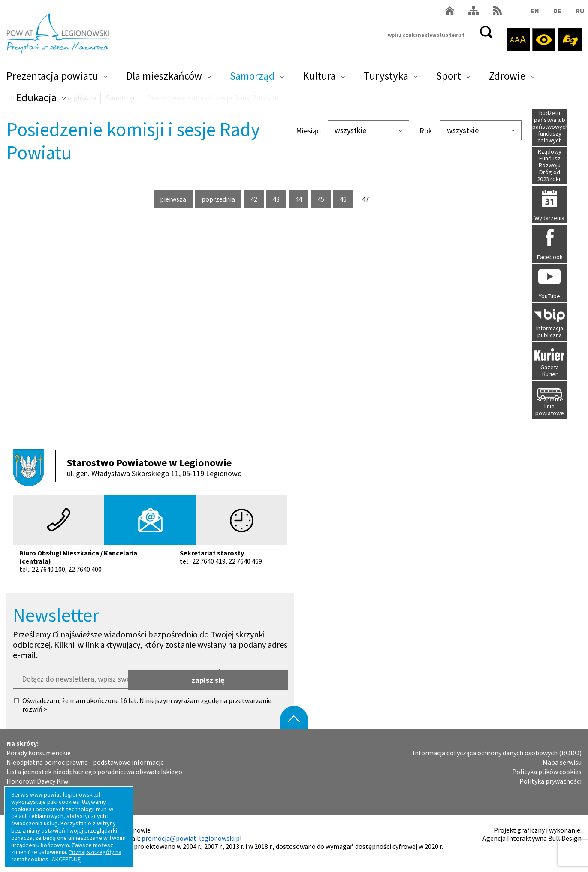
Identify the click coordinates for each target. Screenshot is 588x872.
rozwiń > (35, 720)
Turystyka (386, 80)
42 (257, 199)
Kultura (319, 80)
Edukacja (36, 101)
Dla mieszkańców (164, 80)
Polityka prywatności (550, 792)
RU (577, 14)
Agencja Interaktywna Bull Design (532, 849)
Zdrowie (507, 80)
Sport (449, 80)
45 (324, 199)
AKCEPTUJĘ (66, 859)
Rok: (427, 131)
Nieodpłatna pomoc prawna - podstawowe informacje (85, 773)
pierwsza (173, 202)
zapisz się (254, 689)
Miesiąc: (309, 131)
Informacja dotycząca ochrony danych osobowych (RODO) (497, 764)
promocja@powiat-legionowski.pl (192, 849)
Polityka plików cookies (547, 783)
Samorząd (252, 80)
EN (532, 14)
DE (554, 14)
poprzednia (218, 202)
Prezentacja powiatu (52, 80)
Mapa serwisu (562, 773)
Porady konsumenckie (39, 764)
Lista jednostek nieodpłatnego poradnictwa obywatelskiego (94, 783)
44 (302, 199)
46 (346, 199)
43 (279, 199)
